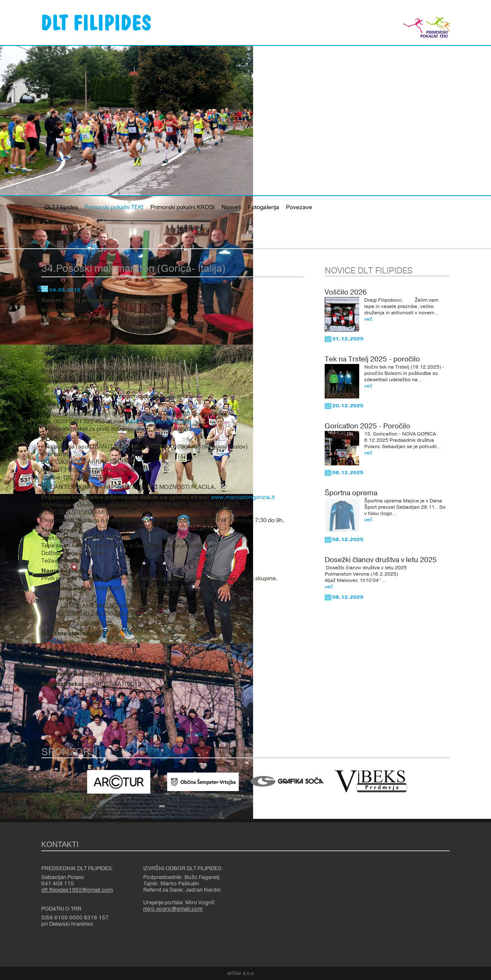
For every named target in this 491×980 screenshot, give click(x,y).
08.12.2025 (348, 473)
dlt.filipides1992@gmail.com (77, 890)
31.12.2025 (348, 339)
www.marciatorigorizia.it (243, 497)
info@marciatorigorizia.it (157, 422)
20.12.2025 (348, 406)
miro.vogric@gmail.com (173, 909)
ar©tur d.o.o (241, 973)
